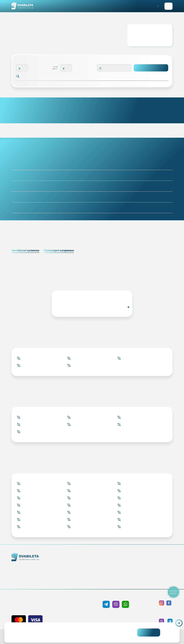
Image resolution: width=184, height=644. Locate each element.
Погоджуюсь (149, 633)
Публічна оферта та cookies (155, 561)
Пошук (151, 68)
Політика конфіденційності (155, 566)
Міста (79, 582)
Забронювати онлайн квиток (79, 566)
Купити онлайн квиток (79, 561)
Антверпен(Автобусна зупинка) (93, 307)
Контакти (34, 572)
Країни (79, 577)
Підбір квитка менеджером (79, 572)
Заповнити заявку (168, 6)
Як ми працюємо (34, 567)
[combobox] (22, 68)
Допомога (117, 572)
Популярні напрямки (59, 250)
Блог (117, 561)
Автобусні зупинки (25, 250)
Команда (34, 577)
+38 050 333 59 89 (116, 596)
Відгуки (117, 577)
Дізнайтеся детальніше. (72, 635)
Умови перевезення (117, 566)
